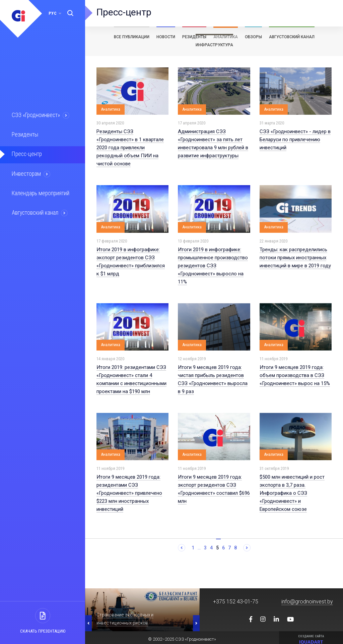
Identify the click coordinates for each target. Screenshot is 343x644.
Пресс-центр (26, 153)
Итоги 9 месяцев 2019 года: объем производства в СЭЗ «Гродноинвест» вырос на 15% (295, 375)
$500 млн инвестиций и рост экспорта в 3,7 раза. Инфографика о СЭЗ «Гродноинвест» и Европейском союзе (292, 493)
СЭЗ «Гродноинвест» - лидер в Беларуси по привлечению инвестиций (295, 140)
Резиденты (24, 134)
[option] (142, 610)
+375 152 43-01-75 (236, 602)
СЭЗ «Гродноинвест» (36, 115)
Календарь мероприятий (40, 192)
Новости (166, 37)
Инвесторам (26, 172)
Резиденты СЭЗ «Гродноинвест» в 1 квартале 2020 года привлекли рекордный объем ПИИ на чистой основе (130, 148)
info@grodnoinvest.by (307, 602)
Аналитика (226, 37)
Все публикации (132, 37)
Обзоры (253, 37)
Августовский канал (35, 211)
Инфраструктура (214, 45)
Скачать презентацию (43, 631)
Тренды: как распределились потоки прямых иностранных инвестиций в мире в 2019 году (295, 258)
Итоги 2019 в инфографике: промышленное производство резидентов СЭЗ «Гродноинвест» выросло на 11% (213, 266)
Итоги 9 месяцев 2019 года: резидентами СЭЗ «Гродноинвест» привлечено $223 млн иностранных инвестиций (129, 493)
